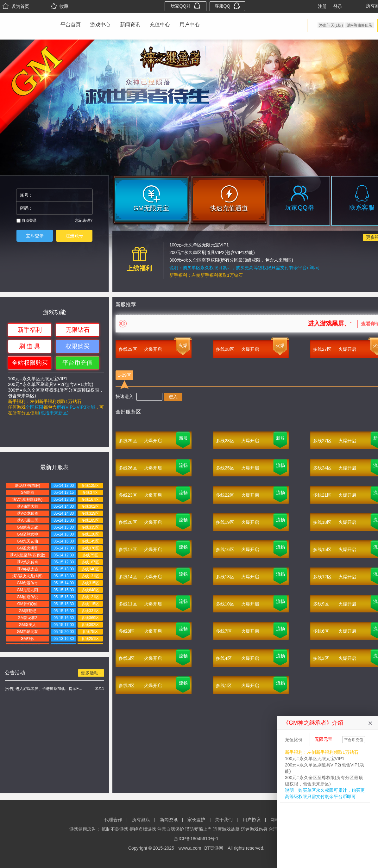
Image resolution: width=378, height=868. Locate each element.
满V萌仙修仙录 (360, 25)
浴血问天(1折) (331, 25)
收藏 (60, 6)
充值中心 (160, 25)
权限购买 (78, 346)
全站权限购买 (30, 363)
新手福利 (30, 330)
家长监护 (196, 820)
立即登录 (35, 236)
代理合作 (113, 820)
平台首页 (71, 25)
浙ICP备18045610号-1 (196, 839)
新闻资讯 (130, 25)
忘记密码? (84, 220)
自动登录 (27, 220)
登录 (338, 6)
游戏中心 (100, 25)
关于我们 (224, 820)
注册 (322, 6)
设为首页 (16, 6)
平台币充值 (77, 363)
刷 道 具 (30, 346)
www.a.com (190, 848)
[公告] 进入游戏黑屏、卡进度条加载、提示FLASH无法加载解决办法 (44, 689)
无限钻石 (78, 330)
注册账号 (74, 236)
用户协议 (252, 820)
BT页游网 (214, 848)
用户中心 (190, 25)
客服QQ (227, 6)
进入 (173, 397)
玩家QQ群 (186, 6)
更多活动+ (91, 673)
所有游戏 (141, 820)
